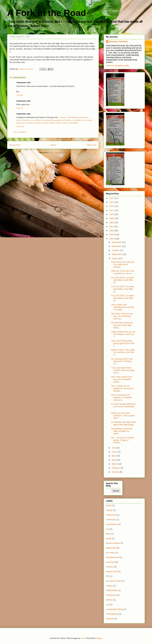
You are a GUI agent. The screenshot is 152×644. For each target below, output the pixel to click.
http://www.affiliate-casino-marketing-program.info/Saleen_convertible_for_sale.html (59, 120)
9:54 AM (20, 108)
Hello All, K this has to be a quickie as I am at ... (123, 272)
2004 (112, 239)
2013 (112, 202)
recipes (109, 586)
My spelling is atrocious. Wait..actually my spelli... (122, 431)
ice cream (111, 553)
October (116, 250)
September (117, 254)
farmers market (113, 543)
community (111, 520)
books (109, 505)
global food (111, 548)
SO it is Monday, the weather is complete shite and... (122, 397)
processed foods (114, 581)
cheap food (111, 515)
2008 (112, 223)
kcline (83, 638)
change (109, 510)
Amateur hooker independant (67, 123)
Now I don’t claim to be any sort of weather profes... (122, 379)
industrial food (112, 557)
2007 (112, 227)
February (116, 468)
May (114, 456)
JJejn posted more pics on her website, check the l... (123, 334)
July (114, 448)
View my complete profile (117, 66)
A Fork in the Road (47, 13)
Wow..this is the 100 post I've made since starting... (123, 265)
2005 (112, 235)
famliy (109, 539)
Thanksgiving (112, 614)
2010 (112, 214)
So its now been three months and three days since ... (123, 370)
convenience (112, 524)
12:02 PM (20, 126)
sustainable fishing (115, 609)
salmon (109, 600)
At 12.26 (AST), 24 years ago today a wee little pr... (123, 280)
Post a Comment (20, 132)
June (114, 452)
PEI (108, 576)
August (115, 258)
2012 (112, 206)
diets (108, 534)
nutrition (110, 567)
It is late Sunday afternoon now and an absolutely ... (123, 406)
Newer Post (15, 145)
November (117, 246)
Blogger (99, 638)
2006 (112, 231)
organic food (112, 571)
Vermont (110, 619)
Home (53, 145)
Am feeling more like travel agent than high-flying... (123, 423)
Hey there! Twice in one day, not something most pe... (122, 316)
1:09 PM (20, 95)
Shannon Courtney (118, 42)
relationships (112, 590)
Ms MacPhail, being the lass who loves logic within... (122, 325)
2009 (112, 218)
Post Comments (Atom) (58, 152)
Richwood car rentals (24, 123)
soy (108, 605)
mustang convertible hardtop (44, 123)
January (116, 472)
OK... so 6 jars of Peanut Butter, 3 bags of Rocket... (123, 440)
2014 (112, 198)
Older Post (92, 145)
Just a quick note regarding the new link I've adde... (122, 307)
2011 (112, 210)
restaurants (111, 595)
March (115, 464)
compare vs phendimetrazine (70, 117)
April (114, 460)
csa (108, 529)
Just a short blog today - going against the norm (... (123, 343)
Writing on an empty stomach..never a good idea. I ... (123, 416)
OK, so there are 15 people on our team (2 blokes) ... (122, 388)
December (117, 242)
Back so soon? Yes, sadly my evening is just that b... (123, 352)
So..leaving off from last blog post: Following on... (122, 361)
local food (110, 562)
